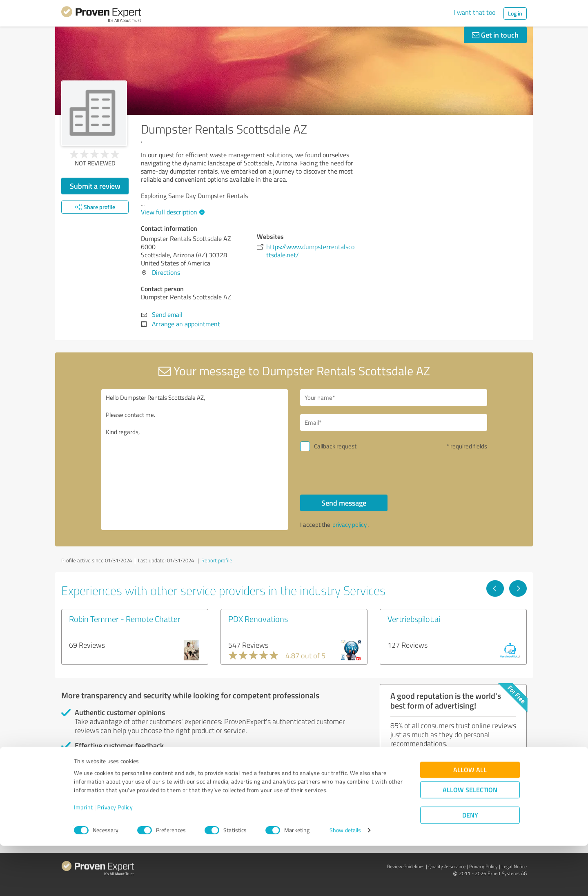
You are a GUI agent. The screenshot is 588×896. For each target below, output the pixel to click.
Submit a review (95, 186)
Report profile (217, 560)
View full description (172, 212)
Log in (515, 13)
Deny (470, 866)
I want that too (474, 12)
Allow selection (470, 840)
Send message (344, 503)
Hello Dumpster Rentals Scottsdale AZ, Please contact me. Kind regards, (195, 460)
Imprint (84, 858)
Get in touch (495, 35)
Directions (166, 272)
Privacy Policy (115, 858)
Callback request (335, 446)
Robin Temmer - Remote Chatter (125, 619)
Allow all (470, 820)
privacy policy (350, 525)
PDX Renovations (258, 619)
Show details (345, 881)
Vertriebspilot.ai (414, 619)
